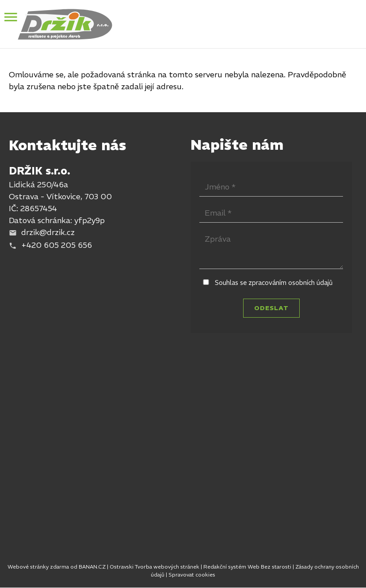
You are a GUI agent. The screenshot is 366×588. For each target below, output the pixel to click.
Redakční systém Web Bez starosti (247, 567)
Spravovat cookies (192, 575)
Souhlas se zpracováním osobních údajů (274, 283)
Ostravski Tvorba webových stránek (154, 567)
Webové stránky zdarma (38, 567)
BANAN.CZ (92, 567)
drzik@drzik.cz (48, 232)
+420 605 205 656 (57, 245)
